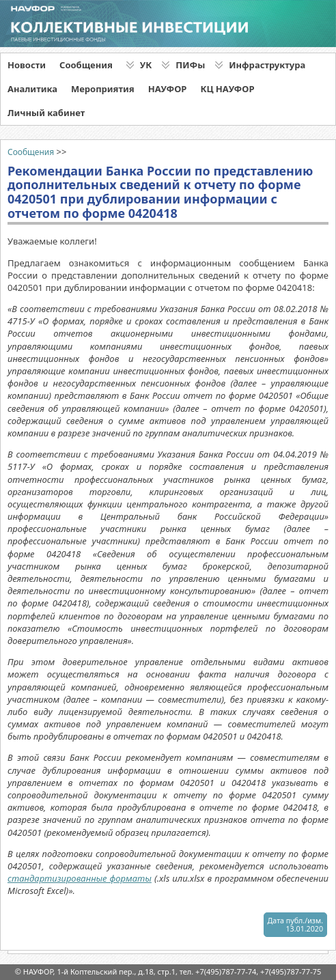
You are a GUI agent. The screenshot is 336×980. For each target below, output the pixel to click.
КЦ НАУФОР (227, 89)
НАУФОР (168, 89)
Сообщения (86, 65)
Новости (27, 65)
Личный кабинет (46, 113)
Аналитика (32, 89)
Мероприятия (103, 89)
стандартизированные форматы (80, 878)
